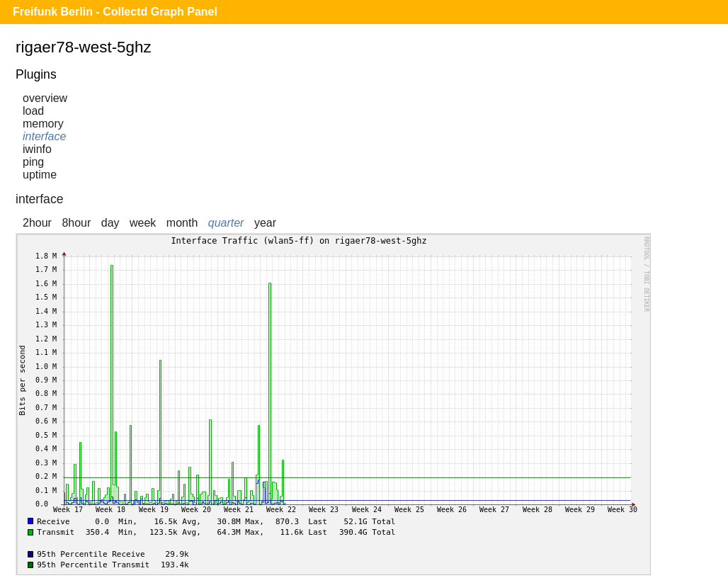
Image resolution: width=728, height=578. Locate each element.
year (265, 223)
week (143, 223)
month (182, 223)
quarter (226, 223)
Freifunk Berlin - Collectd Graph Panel (115, 12)
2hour (37, 223)
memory (43, 124)
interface (44, 136)
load (33, 111)
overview (45, 98)
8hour (76, 223)
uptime (40, 175)
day (110, 223)
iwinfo (37, 149)
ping (33, 162)
